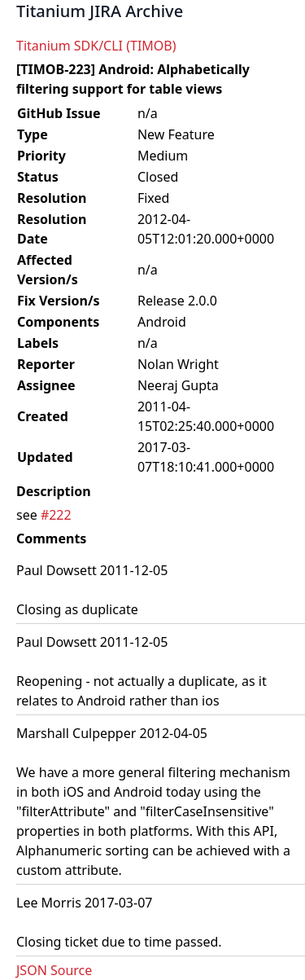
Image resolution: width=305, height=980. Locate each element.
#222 (56, 515)
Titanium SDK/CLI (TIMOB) (96, 46)
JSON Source (54, 970)
